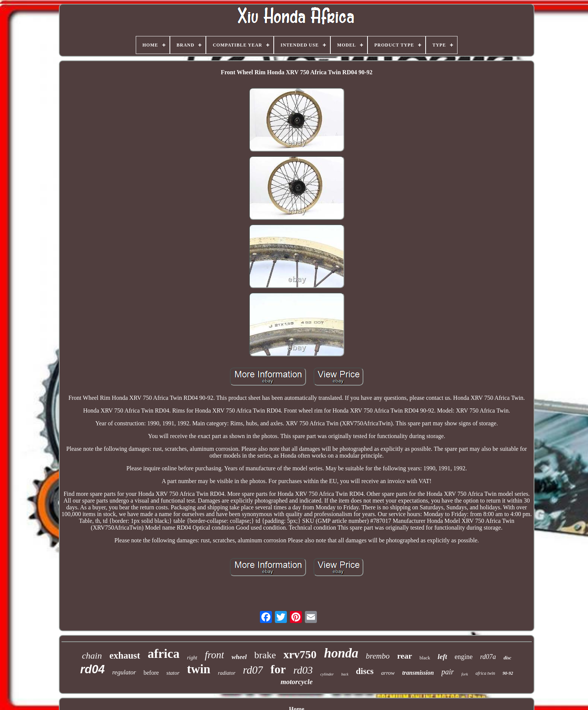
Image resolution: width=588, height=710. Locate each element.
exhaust (125, 655)
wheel (239, 657)
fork (465, 674)
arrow (388, 673)
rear (405, 656)
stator (173, 673)
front (214, 655)
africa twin (485, 673)
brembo (378, 656)
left (442, 657)
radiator (227, 673)
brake (265, 655)
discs (365, 671)
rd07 (253, 670)
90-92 (508, 673)
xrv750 (300, 654)
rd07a (488, 657)
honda (341, 653)
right (192, 658)
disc (508, 658)
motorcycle (296, 682)
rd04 (92, 669)
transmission (418, 673)
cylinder (327, 674)
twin (199, 669)
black (425, 658)
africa (164, 654)
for (278, 669)
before (151, 673)
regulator (124, 672)
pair (448, 672)
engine (463, 657)
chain (92, 656)
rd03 (303, 670)
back (345, 674)
